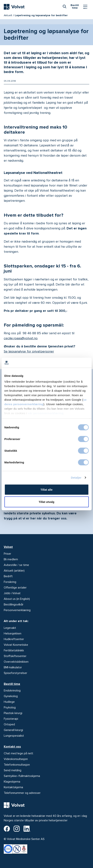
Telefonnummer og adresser (22, 793)
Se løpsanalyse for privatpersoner (29, 351)
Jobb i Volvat (12, 593)
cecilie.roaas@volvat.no (21, 338)
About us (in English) (17, 599)
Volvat (8, 547)
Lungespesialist (14, 736)
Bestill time (12, 684)
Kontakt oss (12, 747)
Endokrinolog (12, 691)
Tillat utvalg (46, 502)
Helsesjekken (13, 633)
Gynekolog (11, 696)
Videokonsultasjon (16, 759)
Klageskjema (12, 782)
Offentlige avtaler (15, 588)
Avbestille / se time (16, 565)
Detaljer (76, 478)
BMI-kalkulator (13, 667)
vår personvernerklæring (46, 413)
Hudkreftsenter (14, 639)
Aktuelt (8, 15)
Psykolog (10, 707)
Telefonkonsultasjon (17, 765)
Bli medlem (11, 559)
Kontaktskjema (13, 787)
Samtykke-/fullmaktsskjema (22, 776)
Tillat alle (47, 489)
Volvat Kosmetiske (16, 645)
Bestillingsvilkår (14, 605)
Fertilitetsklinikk (14, 650)
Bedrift (8, 576)
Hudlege (9, 702)
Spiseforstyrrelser (15, 673)
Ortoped (9, 724)
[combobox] (65, 6)
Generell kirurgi (13, 730)
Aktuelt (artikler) (14, 571)
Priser (7, 554)
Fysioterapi (11, 719)
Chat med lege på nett (18, 753)
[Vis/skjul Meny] (85, 7)
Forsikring (10, 582)
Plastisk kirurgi (13, 713)
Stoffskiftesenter (15, 656)
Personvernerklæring (17, 610)
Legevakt (10, 628)
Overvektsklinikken (16, 662)
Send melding (13, 770)
